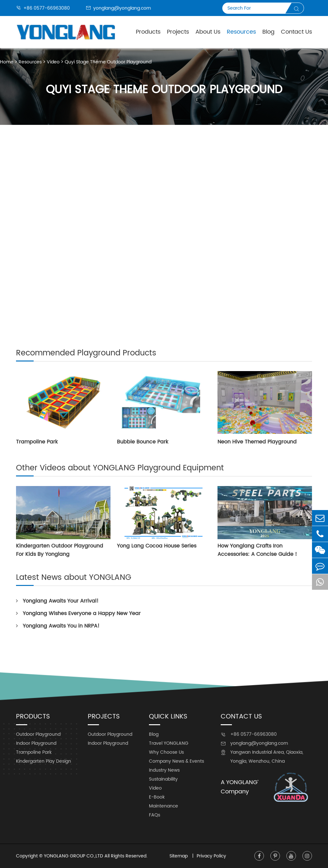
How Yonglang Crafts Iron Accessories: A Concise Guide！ (258, 550)
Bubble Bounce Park (143, 442)
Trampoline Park (37, 442)
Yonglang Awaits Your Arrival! (57, 601)
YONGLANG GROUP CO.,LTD (74, 856)
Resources (241, 32)
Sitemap (179, 856)
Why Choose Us (166, 752)
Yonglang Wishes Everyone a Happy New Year (78, 613)
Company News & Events (176, 761)
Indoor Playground (36, 743)
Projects (178, 32)
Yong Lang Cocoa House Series (157, 546)
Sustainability (163, 779)
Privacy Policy (211, 856)
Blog (268, 32)
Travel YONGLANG (169, 743)
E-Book (157, 797)
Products (148, 32)
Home (7, 62)
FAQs (155, 815)
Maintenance (164, 806)
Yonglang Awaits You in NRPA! (58, 626)
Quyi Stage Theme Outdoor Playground (108, 62)
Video (53, 62)
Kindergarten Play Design (44, 761)
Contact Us (296, 32)
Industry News (164, 770)
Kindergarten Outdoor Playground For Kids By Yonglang (60, 550)
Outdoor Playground (38, 734)
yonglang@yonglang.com (118, 8)
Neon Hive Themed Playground (257, 442)
